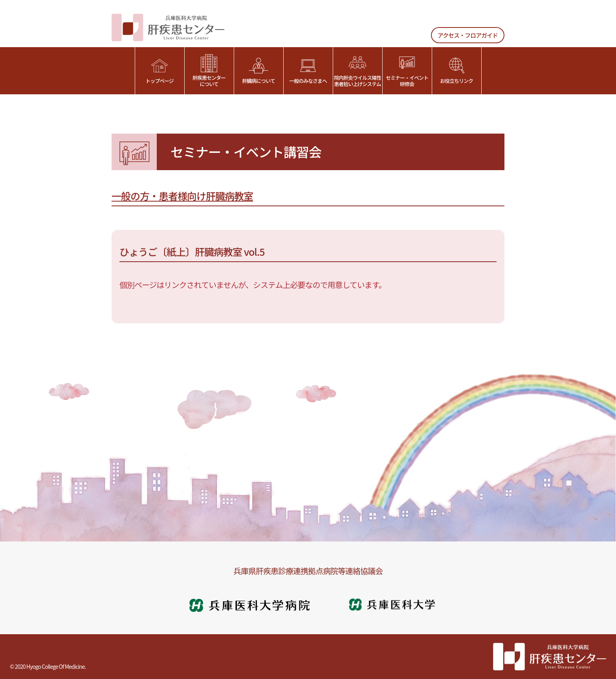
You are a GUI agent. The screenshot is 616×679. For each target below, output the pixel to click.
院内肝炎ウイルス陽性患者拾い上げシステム (357, 71)
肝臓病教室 (229, 196)
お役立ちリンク (456, 71)
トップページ (159, 71)
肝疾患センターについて (209, 71)
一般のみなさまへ (308, 71)
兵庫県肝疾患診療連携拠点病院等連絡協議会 (308, 571)
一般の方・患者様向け (159, 196)
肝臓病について (258, 71)
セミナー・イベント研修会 (407, 71)
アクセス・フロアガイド (468, 35)
